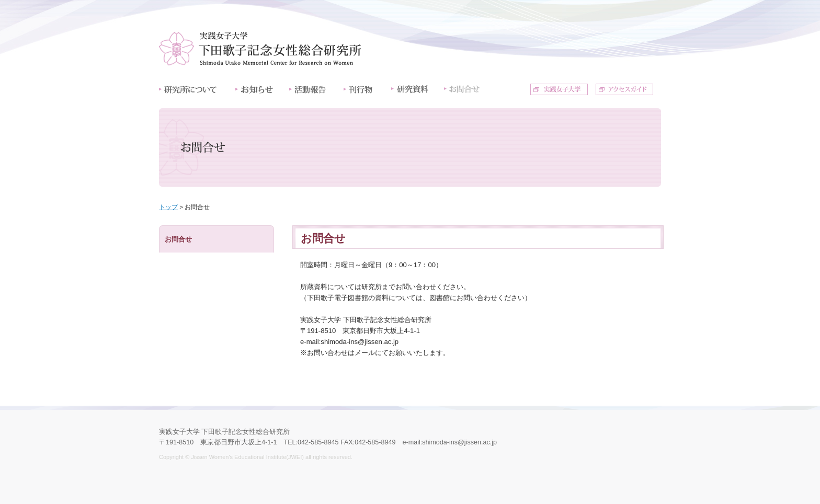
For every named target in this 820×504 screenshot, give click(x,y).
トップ (168, 207)
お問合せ (178, 239)
